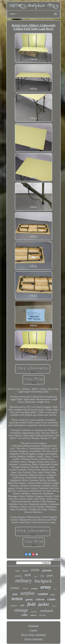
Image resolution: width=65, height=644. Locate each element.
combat (43, 594)
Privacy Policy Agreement (34, 635)
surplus (27, 593)
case (55, 589)
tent (28, 575)
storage (42, 615)
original (14, 606)
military (23, 581)
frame (25, 571)
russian (34, 589)
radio (24, 615)
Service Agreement (34, 639)
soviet (17, 571)
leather (15, 588)
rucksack (46, 611)
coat (22, 605)
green (29, 599)
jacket (43, 604)
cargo (36, 576)
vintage (21, 610)
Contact (34, 630)
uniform (33, 615)
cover (25, 588)
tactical (54, 606)
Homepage (33, 626)
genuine (47, 570)
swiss (35, 570)
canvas (40, 599)
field (31, 604)
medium (34, 612)
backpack (43, 581)
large (53, 595)
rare (15, 594)
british (17, 599)
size (42, 576)
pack (50, 575)
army (46, 587)
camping (18, 576)
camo (51, 599)
